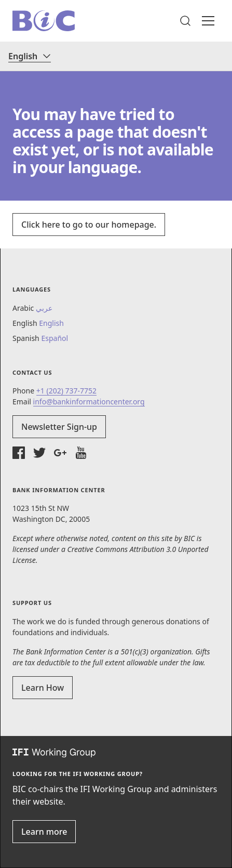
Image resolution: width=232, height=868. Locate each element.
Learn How (43, 688)
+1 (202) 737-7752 (66, 391)
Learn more (44, 832)
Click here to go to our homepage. (89, 225)
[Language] (30, 56)
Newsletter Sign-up (59, 427)
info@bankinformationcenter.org (89, 402)
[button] (185, 21)
